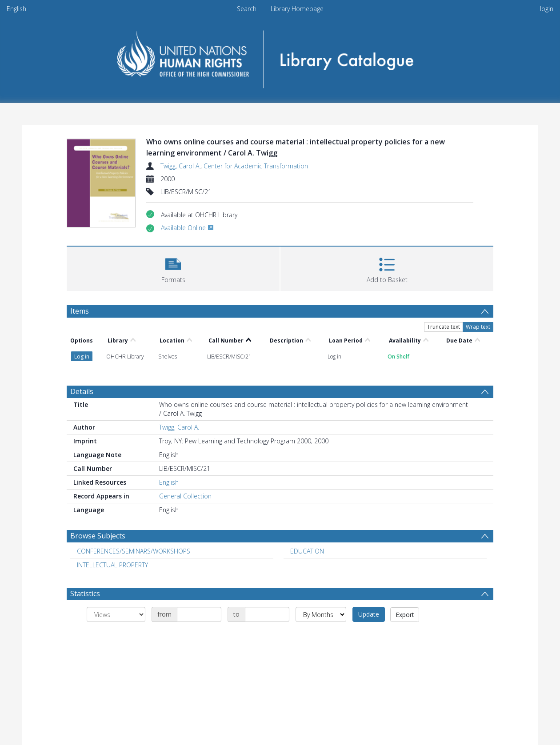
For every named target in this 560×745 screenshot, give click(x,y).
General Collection (185, 496)
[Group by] (116, 614)
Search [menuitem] (247, 9)
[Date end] (267, 614)
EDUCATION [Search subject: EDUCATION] (307, 551)
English (16, 9)
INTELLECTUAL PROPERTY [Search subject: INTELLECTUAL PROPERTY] (112, 565)
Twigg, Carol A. (180, 166)
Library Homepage (297, 9)
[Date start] (199, 614)
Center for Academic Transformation (256, 166)
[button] (173, 268)
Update (369, 614)
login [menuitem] (547, 9)
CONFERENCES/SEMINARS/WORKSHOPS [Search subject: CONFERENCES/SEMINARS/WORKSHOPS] (134, 551)
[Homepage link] (280, 56)
